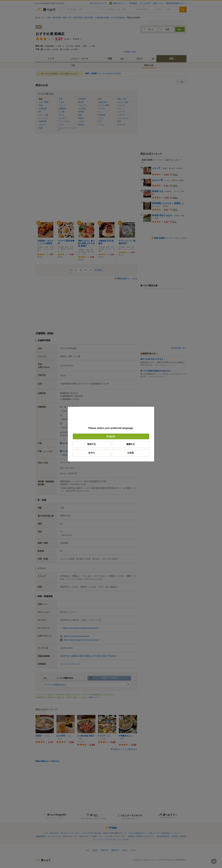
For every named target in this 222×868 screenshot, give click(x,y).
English (111, 436)
